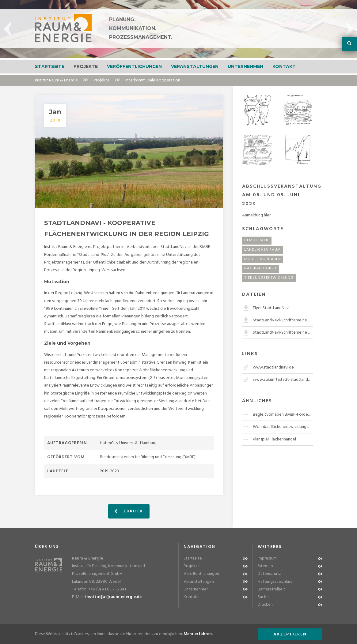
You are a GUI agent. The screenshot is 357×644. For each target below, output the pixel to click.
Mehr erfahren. (198, 634)
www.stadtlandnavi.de (273, 367)
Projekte (86, 66)
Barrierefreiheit (272, 589)
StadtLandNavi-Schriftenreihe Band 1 (283, 320)
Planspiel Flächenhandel (274, 439)
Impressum (267, 558)
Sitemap (265, 566)
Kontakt (284, 66)
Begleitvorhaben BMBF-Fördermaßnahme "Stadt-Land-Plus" (283, 415)
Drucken (265, 605)
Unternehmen (245, 66)
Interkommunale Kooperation (153, 80)
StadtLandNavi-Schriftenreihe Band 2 (283, 333)
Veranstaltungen (195, 66)
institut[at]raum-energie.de (113, 597)
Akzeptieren (290, 634)
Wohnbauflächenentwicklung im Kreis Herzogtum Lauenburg (283, 427)
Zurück (129, 511)
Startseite (50, 66)
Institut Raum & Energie (56, 80)
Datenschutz (269, 574)
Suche (263, 597)
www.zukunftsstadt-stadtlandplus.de (283, 380)
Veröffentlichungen (134, 66)
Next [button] (349, 29)
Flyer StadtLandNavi (271, 308)
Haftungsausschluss (275, 582)
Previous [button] (8, 29)
